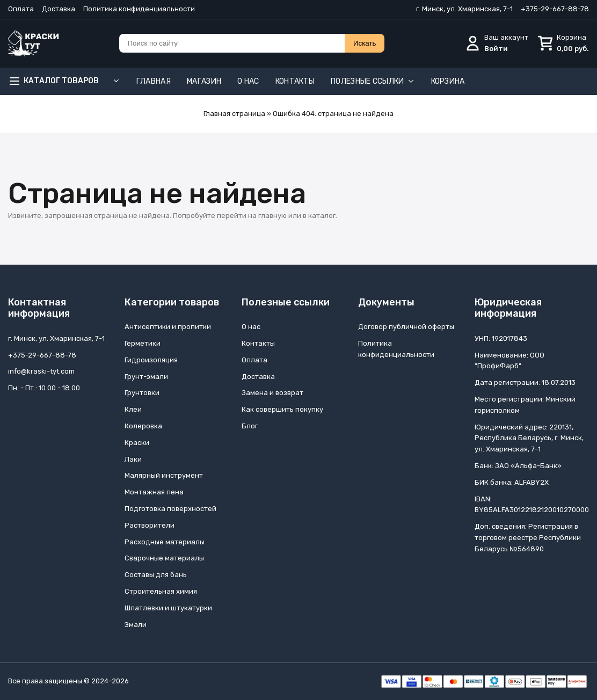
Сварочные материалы (164, 558)
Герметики (143, 343)
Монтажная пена (154, 492)
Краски (137, 443)
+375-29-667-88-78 (555, 9)
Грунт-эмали (146, 377)
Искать (365, 43)
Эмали (136, 625)
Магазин (204, 81)
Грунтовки (142, 393)
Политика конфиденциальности (139, 9)
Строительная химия (161, 591)
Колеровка (143, 426)
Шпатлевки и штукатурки (168, 608)
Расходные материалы (165, 542)
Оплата (21, 9)
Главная (154, 81)
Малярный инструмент (164, 475)
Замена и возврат (272, 393)
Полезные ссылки (373, 81)
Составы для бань (156, 575)
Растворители (150, 525)
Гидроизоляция (151, 360)
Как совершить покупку (282, 409)
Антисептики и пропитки (168, 327)
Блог (250, 426)
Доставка (59, 9)
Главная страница (234, 114)
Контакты (295, 81)
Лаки (133, 459)
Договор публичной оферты (406, 327)
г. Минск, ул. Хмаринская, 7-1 (464, 9)
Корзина (448, 81)
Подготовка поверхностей (170, 509)
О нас (248, 81)
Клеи (133, 409)
